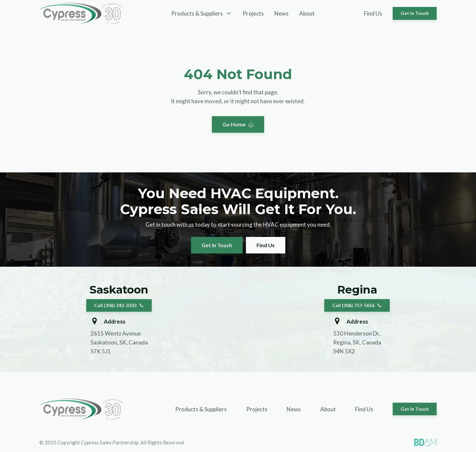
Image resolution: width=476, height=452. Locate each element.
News (281, 13)
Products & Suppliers (201, 409)
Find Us (373, 13)
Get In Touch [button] (415, 13)
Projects (253, 13)
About (307, 13)
